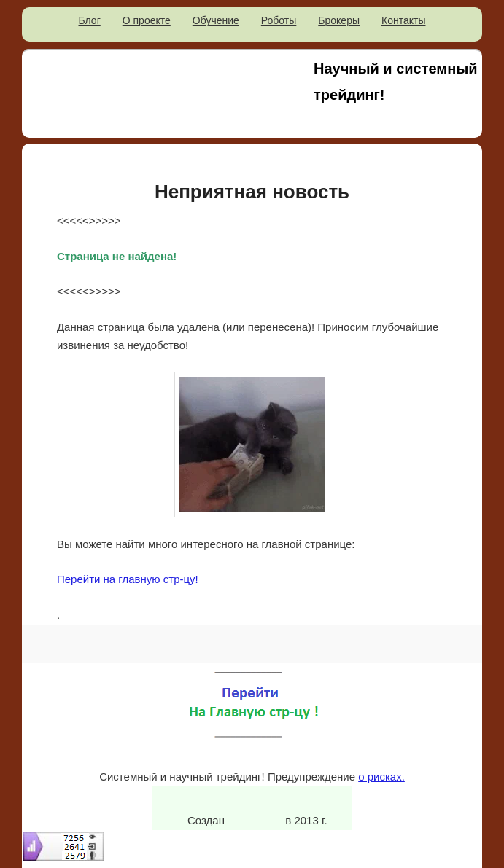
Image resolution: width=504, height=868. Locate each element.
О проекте (147, 20)
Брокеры (339, 20)
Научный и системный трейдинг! (396, 82)
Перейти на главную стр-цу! (128, 579)
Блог (90, 20)
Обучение (216, 20)
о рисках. (381, 777)
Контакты (403, 20)
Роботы (279, 20)
